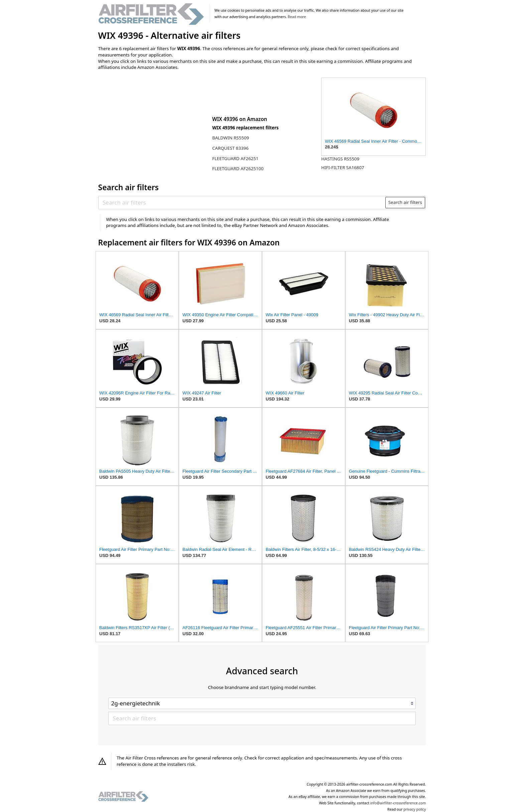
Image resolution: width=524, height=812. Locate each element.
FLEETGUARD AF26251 (235, 158)
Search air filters (405, 202)
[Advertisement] (153, 119)
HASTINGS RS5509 (340, 159)
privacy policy (415, 809)
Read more (297, 17)
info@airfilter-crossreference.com (398, 803)
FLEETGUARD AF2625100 (238, 168)
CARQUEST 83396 (230, 148)
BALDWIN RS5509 (231, 138)
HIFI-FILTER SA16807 (343, 167)
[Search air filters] (242, 202)
